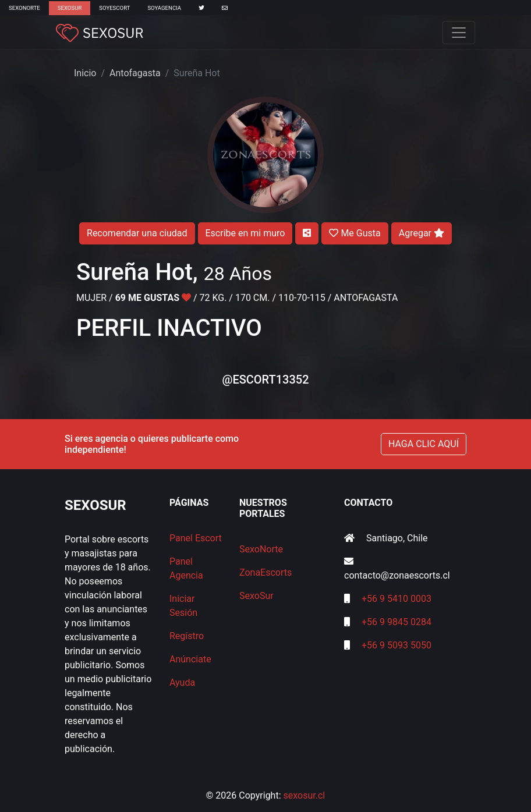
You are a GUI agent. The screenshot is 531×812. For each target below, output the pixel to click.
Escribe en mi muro (245, 233)
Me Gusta (355, 233)
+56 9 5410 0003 (397, 599)
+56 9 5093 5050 (397, 645)
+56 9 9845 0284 (397, 622)
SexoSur (70, 8)
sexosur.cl (305, 795)
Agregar (422, 233)
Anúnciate (190, 659)
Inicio (85, 73)
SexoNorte (24, 8)
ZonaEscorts (265, 572)
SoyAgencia (164, 8)
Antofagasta (135, 73)
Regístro (187, 636)
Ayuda (182, 682)
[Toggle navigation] (459, 33)
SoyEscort (114, 8)
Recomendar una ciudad (137, 233)
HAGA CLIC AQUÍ (424, 444)
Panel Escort (196, 538)
